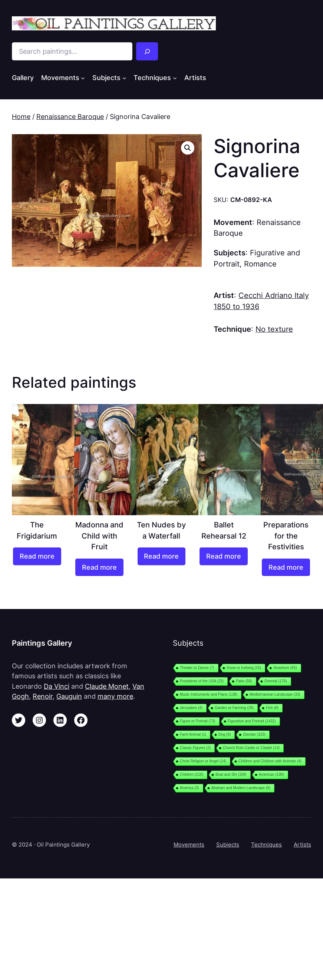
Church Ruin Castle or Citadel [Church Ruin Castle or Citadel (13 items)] (251, 748)
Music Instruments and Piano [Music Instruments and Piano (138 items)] (209, 694)
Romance (260, 264)
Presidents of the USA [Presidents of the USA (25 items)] (202, 681)
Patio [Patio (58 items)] (244, 681)
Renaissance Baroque (70, 117)
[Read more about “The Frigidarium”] (37, 556)
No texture (274, 329)
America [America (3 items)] (189, 788)
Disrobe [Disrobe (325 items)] (254, 734)
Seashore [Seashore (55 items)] (285, 668)
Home (21, 117)
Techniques (266, 845)
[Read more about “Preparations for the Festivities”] (286, 567)
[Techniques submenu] (175, 78)
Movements (189, 845)
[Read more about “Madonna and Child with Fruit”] (99, 567)
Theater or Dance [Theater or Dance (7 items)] (197, 668)
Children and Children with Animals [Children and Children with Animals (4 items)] (270, 761)
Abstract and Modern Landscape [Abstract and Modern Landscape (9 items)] (241, 788)
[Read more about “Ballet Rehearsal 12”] (224, 556)
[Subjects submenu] (124, 78)
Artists (302, 845)
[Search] (147, 51)
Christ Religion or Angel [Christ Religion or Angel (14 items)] (203, 761)
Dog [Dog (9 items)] (225, 734)
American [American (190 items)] (271, 774)
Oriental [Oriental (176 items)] (276, 681)
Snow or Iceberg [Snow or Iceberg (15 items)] (244, 668)
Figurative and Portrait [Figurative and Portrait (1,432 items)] (252, 721)
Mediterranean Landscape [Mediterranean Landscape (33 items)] (275, 694)
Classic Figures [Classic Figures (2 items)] (195, 748)
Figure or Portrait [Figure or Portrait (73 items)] (198, 721)
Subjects (228, 845)
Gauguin (69, 696)
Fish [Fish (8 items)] (272, 708)
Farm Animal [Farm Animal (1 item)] (193, 734)
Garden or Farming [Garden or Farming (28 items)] (234, 708)
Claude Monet (107, 686)
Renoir (43, 696)
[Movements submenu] (83, 78)
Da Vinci (57, 686)
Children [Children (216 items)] (192, 774)
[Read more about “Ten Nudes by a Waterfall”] (162, 556)
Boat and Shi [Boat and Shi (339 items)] (231, 774)
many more (115, 696)
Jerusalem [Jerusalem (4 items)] (191, 708)
